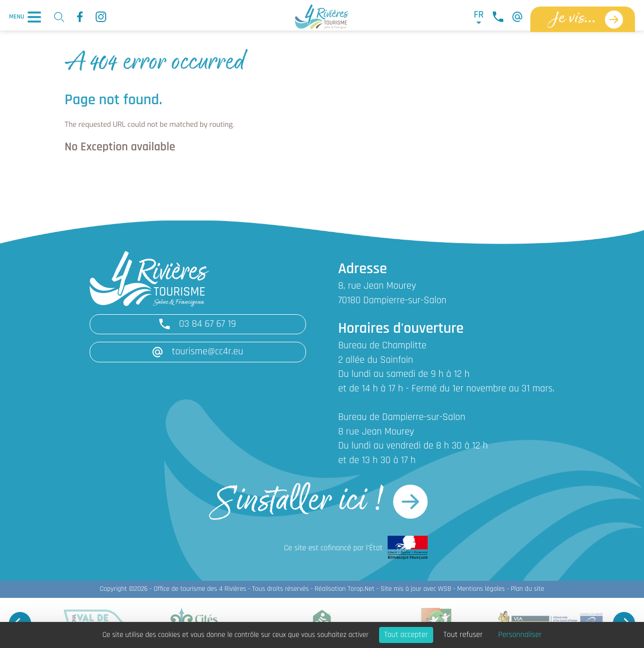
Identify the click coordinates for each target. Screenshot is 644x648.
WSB (444, 589)
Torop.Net (361, 589)
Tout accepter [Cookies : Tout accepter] (406, 635)
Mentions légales (481, 589)
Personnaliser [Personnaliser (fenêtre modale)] (520, 635)
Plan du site (528, 589)
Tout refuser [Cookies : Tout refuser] (463, 635)
